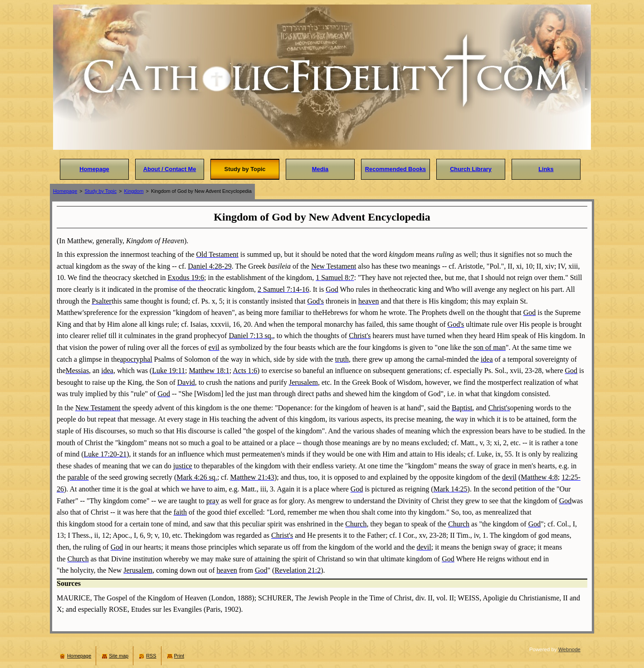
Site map (119, 656)
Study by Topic (101, 191)
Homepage (65, 191)
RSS (151, 656)
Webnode (569, 649)
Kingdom (134, 191)
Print (179, 656)
